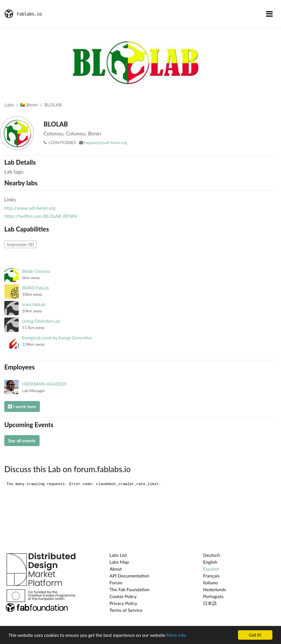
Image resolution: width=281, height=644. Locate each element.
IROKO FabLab (35, 288)
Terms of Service (126, 610)
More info (176, 636)
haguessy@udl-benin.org (106, 142)
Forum (116, 582)
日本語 (210, 603)
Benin (29, 105)
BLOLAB (53, 105)
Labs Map (119, 562)
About (116, 569)
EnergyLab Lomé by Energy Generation (57, 338)
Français (211, 576)
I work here (22, 406)
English (210, 562)
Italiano (210, 582)
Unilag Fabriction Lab (41, 321)
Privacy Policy (123, 603)
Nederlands (214, 589)
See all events (22, 440)
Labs (9, 105)
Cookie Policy (123, 596)
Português (213, 596)
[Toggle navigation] (269, 14)
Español (211, 569)
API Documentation (129, 576)
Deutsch (211, 555)
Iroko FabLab (34, 305)
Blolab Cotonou (36, 271)
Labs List (118, 555)
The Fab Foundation (130, 589)
